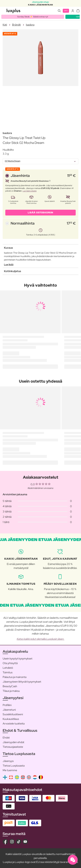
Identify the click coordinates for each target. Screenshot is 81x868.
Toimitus (8, 672)
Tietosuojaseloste (13, 747)
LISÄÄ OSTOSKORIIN (40, 213)
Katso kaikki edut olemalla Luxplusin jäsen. (41, 639)
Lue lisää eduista (30, 191)
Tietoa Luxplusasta (14, 766)
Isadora (30, 25)
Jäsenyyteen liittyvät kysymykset (22, 682)
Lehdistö (8, 668)
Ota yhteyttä (10, 663)
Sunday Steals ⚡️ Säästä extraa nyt (33, 17)
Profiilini (7, 705)
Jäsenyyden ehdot (13, 742)
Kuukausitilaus (11, 719)
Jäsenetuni (9, 710)
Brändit (16, 25)
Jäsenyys (8, 761)
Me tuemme (10, 770)
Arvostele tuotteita (14, 724)
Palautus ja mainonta (15, 677)
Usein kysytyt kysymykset (18, 659)
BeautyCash (10, 686)
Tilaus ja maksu (11, 691)
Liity (66, 11)
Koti (5, 25)
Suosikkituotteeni (13, 714)
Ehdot (6, 738)
